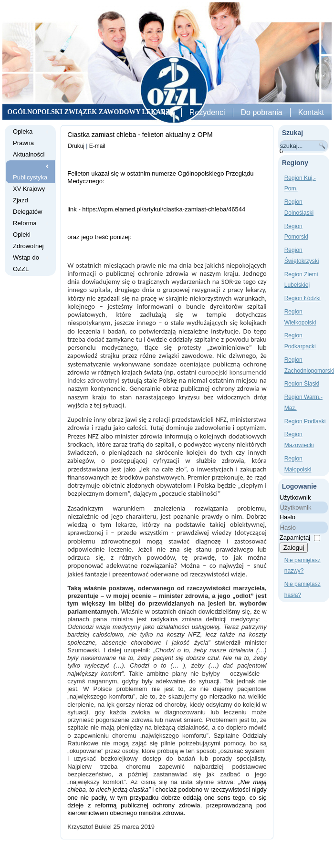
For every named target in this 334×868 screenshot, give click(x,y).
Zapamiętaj (295, 538)
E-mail (97, 146)
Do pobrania (262, 112)
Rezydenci (207, 112)
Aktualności (29, 154)
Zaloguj (294, 548)
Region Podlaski (305, 421)
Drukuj (76, 146)
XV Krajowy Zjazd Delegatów (29, 200)
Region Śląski (302, 384)
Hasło (287, 517)
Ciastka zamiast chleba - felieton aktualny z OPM (140, 135)
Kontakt (311, 112)
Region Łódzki (303, 298)
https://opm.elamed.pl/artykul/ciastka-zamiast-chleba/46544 (164, 209)
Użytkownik (295, 497)
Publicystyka (30, 177)
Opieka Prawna (23, 137)
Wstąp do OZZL (26, 263)
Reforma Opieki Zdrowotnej (28, 235)
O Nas (163, 112)
